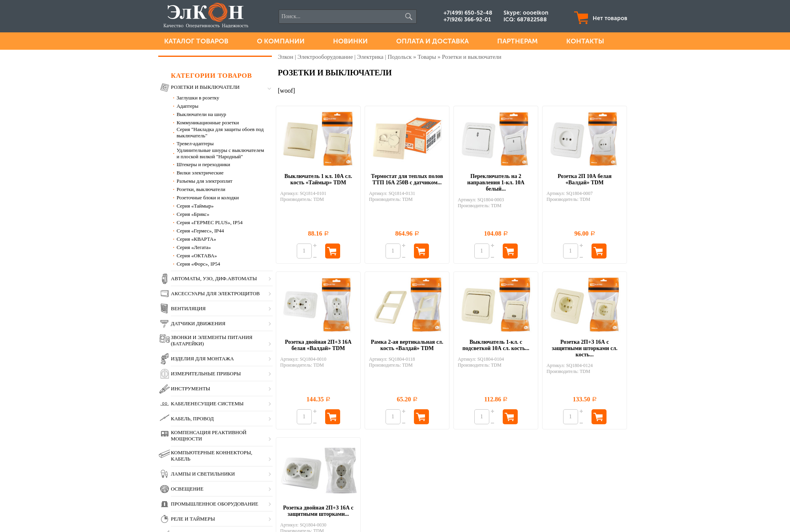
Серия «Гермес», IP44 (200, 231)
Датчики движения (198, 323)
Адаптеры (187, 106)
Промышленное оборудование (214, 504)
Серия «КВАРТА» (196, 239)
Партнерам (518, 41)
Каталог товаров (196, 41)
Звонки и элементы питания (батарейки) (212, 340)
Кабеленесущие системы (207, 404)
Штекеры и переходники (203, 164)
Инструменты (191, 389)
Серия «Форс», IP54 (198, 264)
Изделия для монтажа (202, 359)
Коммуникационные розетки (208, 123)
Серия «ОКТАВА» (197, 256)
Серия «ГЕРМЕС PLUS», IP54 (209, 222)
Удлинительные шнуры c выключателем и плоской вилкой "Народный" (220, 153)
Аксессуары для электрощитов (215, 293)
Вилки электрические (200, 173)
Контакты (585, 41)
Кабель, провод (192, 419)
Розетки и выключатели (205, 87)
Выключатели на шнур (201, 114)
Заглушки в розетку (198, 98)
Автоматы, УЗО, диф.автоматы (214, 278)
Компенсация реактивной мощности (209, 436)
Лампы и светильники (203, 474)
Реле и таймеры (193, 519)
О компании (281, 41)
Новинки (350, 41)
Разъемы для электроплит (204, 181)
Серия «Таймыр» (195, 206)
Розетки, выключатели (201, 189)
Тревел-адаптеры (195, 143)
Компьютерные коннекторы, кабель (212, 456)
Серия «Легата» (194, 247)
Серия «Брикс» (193, 214)
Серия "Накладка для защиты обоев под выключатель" (220, 132)
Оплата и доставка (432, 41)
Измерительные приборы (206, 374)
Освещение (187, 489)
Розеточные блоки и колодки (208, 198)
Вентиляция (188, 308)
